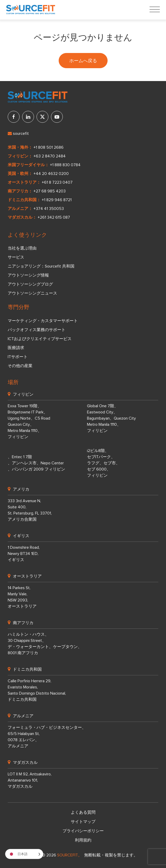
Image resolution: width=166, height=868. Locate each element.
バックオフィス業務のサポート (37, 330)
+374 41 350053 (49, 209)
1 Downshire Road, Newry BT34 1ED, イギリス (24, 554)
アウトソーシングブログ (30, 284)
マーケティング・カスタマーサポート (43, 321)
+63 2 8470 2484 (50, 156)
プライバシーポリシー (83, 831)
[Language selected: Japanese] (24, 854)
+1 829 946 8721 (57, 200)
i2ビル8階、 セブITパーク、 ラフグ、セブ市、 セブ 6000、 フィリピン (103, 463)
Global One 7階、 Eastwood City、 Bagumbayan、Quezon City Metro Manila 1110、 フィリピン (111, 418)
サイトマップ (83, 822)
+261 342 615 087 (54, 217)
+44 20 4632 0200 (51, 174)
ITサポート (18, 357)
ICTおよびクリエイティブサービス (40, 339)
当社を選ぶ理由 (22, 248)
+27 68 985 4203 (50, 191)
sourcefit (18, 134)
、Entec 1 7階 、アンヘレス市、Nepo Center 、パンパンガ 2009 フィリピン (36, 463)
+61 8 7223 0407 (57, 182)
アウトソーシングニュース (32, 293)
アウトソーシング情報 (28, 275)
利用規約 (83, 840)
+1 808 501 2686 (49, 147)
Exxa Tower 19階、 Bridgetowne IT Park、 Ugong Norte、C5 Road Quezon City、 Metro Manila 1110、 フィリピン (29, 421)
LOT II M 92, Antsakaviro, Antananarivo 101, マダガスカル (30, 780)
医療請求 (16, 348)
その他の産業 (20, 366)
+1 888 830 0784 (65, 165)
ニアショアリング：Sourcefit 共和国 (41, 266)
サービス (16, 257)
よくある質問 (83, 812)
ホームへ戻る (83, 61)
